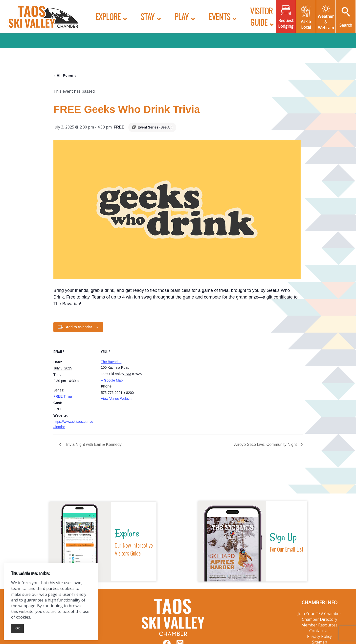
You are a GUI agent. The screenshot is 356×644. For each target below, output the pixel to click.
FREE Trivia (63, 396)
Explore (108, 16)
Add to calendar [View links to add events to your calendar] (79, 327)
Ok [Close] (17, 628)
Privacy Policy (319, 636)
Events (219, 16)
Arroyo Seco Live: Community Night (266, 444)
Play (182, 16)
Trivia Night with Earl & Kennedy (93, 444)
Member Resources (319, 625)
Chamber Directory (320, 619)
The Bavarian (111, 362)
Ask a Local (306, 24)
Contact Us (319, 631)
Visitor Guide (261, 16)
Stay (148, 16)
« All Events (65, 76)
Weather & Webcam (326, 22)
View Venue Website (117, 399)
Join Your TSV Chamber (319, 614)
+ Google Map (112, 380)
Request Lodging (286, 23)
